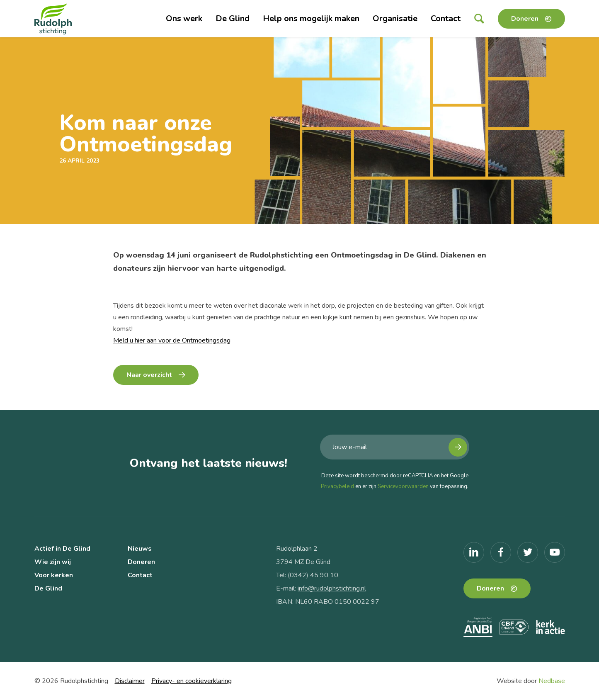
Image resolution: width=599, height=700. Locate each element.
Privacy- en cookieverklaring (192, 681)
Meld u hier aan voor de (147, 340)
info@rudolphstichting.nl (332, 588)
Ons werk (184, 18)
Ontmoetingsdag (205, 340)
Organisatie (395, 18)
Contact (446, 18)
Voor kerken (54, 575)
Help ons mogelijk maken (311, 18)
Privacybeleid (337, 486)
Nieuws (140, 549)
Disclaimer (130, 681)
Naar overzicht (149, 375)
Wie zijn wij (53, 562)
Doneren (525, 19)
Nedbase (552, 681)
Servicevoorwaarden (403, 486)
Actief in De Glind (62, 549)
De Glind (233, 18)
